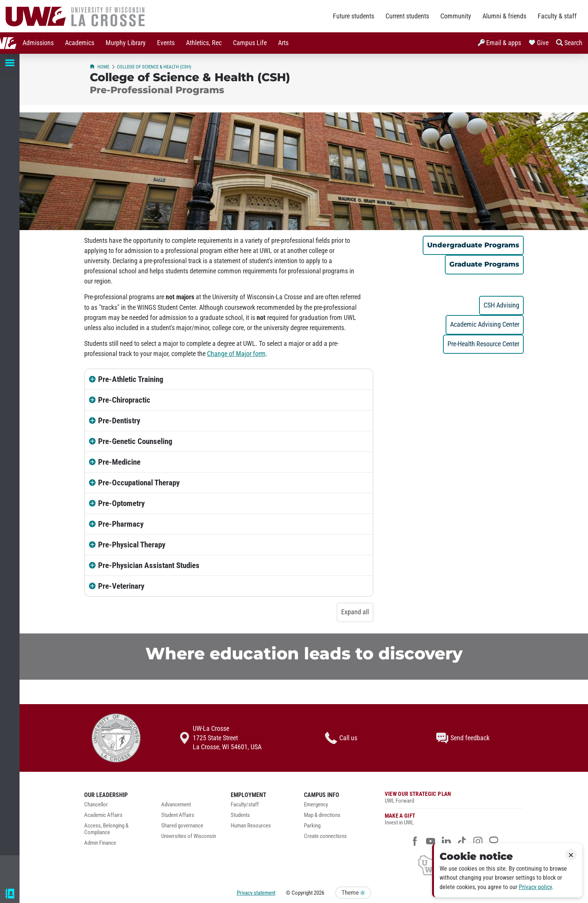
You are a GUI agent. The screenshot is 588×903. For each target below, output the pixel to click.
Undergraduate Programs (473, 245)
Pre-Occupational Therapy (139, 483)
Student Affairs (178, 815)
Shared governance (182, 826)
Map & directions (322, 815)
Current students (407, 16)
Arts (266, 43)
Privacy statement (256, 893)
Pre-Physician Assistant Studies (149, 565)
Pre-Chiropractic (124, 400)
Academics (63, 43)
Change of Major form (236, 354)
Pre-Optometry (121, 503)
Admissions (21, 43)
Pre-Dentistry (119, 421)
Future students (354, 16)
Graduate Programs (484, 264)
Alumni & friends (504, 16)
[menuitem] (21, 43)
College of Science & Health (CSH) (154, 67)
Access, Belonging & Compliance (106, 829)
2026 (319, 893)
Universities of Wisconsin (189, 836)
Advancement (176, 805)
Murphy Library (109, 43)
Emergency (316, 805)
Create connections (325, 836)
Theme (353, 893)
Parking (312, 826)
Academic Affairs (103, 815)
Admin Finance (100, 843)
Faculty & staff (557, 16)
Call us (341, 738)
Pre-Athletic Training (131, 379)
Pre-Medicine (119, 462)
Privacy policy (535, 887)
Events (149, 43)
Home (100, 67)
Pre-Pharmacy (121, 524)
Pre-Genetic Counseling (135, 441)
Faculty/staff (245, 805)
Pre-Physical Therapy (132, 545)
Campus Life (233, 43)
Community (456, 16)
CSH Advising (501, 305)
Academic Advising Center (485, 324)
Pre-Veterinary (121, 586)
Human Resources (251, 826)
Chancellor (96, 805)
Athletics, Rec (187, 43)
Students (240, 815)
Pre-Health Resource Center (483, 344)
